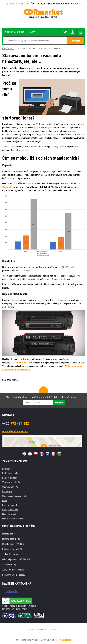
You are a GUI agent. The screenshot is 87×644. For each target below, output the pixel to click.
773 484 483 (16, 424)
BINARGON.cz (52, 630)
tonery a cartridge (63, 640)
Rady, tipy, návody (10, 473)
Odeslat (59, 403)
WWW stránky (35, 630)
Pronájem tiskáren (10, 510)
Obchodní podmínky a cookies (16, 496)
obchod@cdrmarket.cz (69, 4)
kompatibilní (21, 363)
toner (28, 131)
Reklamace (7, 491)
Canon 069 (7, 187)
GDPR (5, 500)
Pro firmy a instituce (11, 505)
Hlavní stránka (8, 48)
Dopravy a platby (10, 478)
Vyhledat (76, 41)
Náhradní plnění (9, 514)
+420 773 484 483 (18, 4)
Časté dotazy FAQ (10, 487)
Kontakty (6, 469)
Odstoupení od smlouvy (13, 519)
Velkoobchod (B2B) (11, 482)
